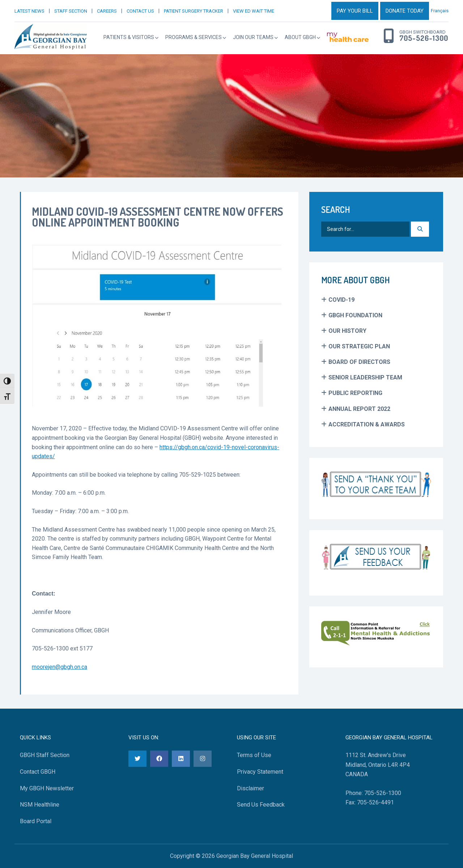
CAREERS (107, 11)
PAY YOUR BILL (355, 11)
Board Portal (36, 821)
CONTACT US (140, 11)
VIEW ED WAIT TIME (254, 11)
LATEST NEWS (29, 11)
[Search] (420, 229)
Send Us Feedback (261, 805)
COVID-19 (341, 300)
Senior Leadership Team (365, 377)
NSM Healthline (40, 805)
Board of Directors (359, 362)
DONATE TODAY (405, 11)
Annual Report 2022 (359, 409)
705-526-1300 (424, 38)
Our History (347, 331)
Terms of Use (254, 755)
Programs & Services (194, 37)
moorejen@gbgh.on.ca (60, 667)
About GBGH (300, 37)
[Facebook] (159, 759)
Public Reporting (355, 393)
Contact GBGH (38, 772)
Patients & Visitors (129, 37)
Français (440, 11)
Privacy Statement (260, 772)
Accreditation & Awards (367, 424)
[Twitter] (137, 759)
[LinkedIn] (181, 759)
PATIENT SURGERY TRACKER (194, 11)
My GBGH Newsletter (47, 788)
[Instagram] (203, 759)
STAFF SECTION (71, 11)
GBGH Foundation (355, 315)
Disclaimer (250, 788)
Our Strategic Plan (359, 346)
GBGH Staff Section (45, 755)
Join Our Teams (253, 37)
